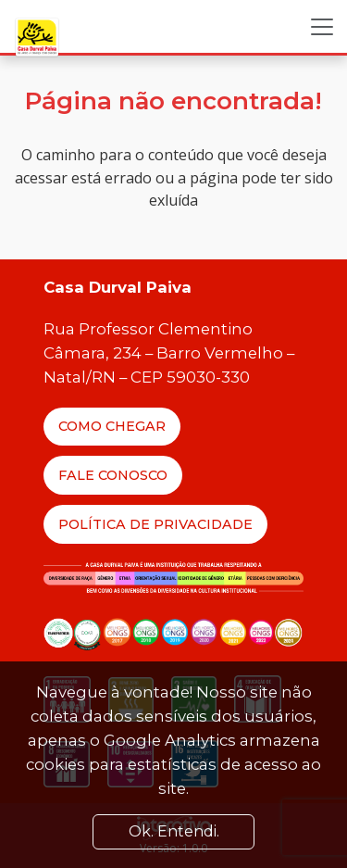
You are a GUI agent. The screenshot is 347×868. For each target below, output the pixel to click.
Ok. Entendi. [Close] (174, 831)
